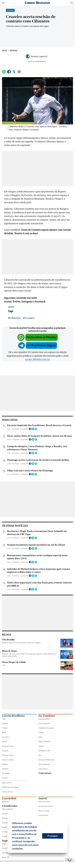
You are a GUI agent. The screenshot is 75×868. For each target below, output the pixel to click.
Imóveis (5, 814)
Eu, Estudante (47, 716)
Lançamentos (43, 815)
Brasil (4, 732)
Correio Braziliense (13, 716)
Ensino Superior (44, 723)
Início (4, 50)
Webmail (5, 802)
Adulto (4, 827)
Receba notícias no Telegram (41, 345)
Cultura (41, 746)
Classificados (10, 806)
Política (5, 728)
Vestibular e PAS (44, 751)
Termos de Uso (7, 792)
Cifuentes (15, 318)
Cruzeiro (30, 318)
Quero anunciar (8, 809)
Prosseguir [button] (53, 836)
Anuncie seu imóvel (45, 806)
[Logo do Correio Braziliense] (37, 3)
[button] (24, 849)
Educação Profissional (46, 760)
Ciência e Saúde (8, 760)
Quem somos (7, 783)
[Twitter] (14, 73)
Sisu (40, 755)
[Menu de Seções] (4, 3)
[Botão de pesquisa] (72, 3)
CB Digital (6, 853)
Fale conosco (43, 769)
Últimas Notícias (44, 742)
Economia (6, 737)
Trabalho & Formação (46, 728)
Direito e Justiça (8, 755)
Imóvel (43, 798)
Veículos (5, 818)
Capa (4, 719)
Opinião (5, 764)
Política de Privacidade (10, 787)
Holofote (5, 769)
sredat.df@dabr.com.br (37, 360)
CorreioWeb (9, 798)
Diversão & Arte (8, 746)
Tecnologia (6, 773)
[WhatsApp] (4, 73)
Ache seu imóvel (44, 802)
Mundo (5, 742)
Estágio (41, 732)
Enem (41, 737)
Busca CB (5, 857)
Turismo (5, 778)
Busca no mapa (44, 811)
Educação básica (44, 719)
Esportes (14, 50)
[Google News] (19, 73)
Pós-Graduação (44, 764)
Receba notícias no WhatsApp (42, 337)
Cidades (5, 723)
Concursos (45, 773)
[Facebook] (9, 73)
